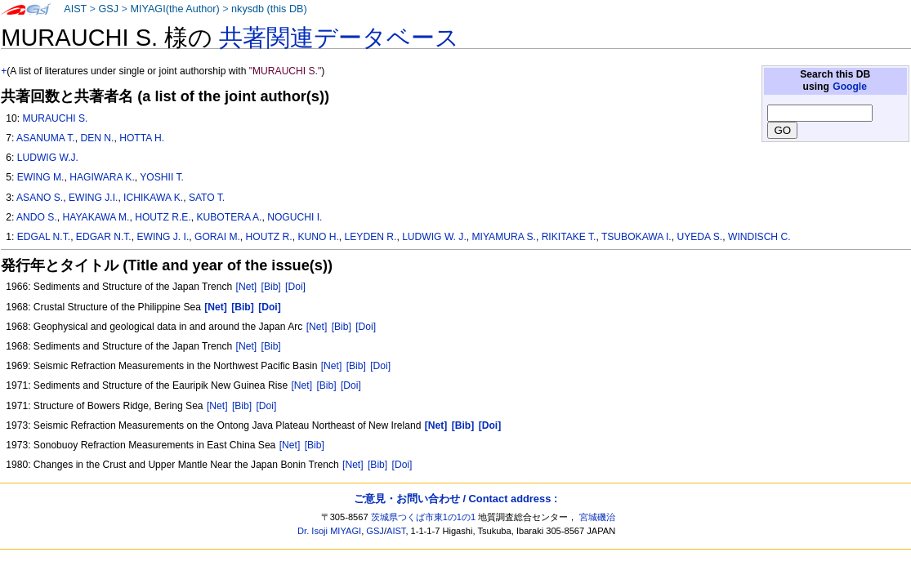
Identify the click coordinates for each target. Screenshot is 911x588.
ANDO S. (37, 217)
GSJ (108, 9)
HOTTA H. (142, 138)
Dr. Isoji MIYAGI (329, 531)
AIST (75, 9)
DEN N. (97, 138)
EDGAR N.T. (104, 237)
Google (850, 87)
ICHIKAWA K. (153, 198)
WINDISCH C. (759, 237)
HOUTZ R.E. (163, 217)
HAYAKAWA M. (96, 217)
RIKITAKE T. (569, 237)
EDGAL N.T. (44, 237)
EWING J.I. (93, 198)
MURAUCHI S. (55, 118)
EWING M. (41, 177)
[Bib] (271, 287)
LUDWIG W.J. (48, 158)
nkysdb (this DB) (269, 9)
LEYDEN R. (371, 237)
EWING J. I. (163, 237)
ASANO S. (40, 198)
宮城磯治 (597, 517)
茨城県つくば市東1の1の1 (424, 517)
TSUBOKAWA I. (636, 237)
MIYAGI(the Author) (174, 9)
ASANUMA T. (46, 138)
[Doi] (295, 287)
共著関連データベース (339, 38)
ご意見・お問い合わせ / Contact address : (455, 499)
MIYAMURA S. (503, 237)
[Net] (247, 287)
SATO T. (207, 198)
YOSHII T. (162, 177)
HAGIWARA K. (102, 177)
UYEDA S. (699, 237)
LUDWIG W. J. (434, 237)
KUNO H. (318, 237)
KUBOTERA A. (229, 217)
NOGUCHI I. (295, 217)
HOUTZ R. (269, 237)
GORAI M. (217, 237)
